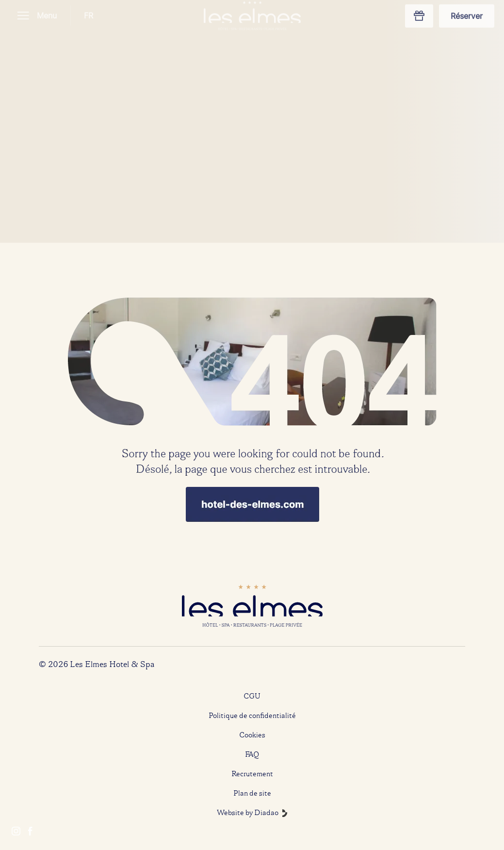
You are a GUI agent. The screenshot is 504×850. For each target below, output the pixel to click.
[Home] (252, 394)
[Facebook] (30, 832)
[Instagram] (16, 832)
